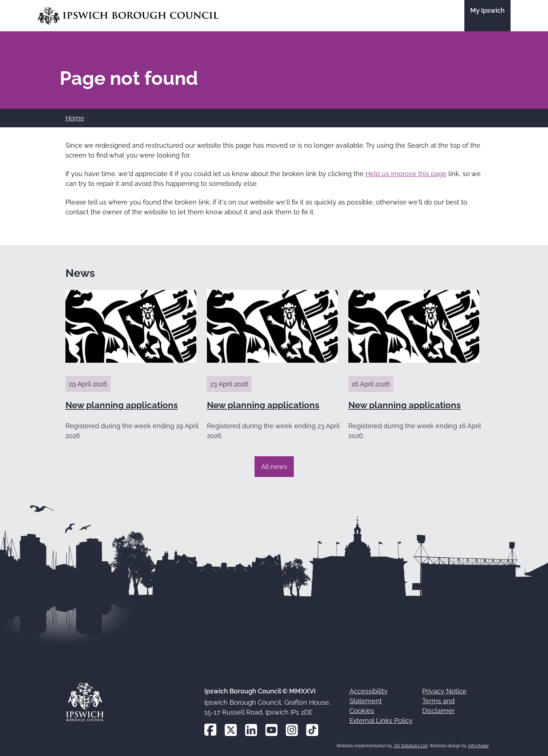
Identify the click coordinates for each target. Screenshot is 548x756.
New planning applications (122, 405)
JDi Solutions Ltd (410, 746)
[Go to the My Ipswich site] (487, 16)
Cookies (362, 711)
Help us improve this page (406, 174)
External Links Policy (381, 721)
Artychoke (478, 746)
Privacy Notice (444, 691)
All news (274, 467)
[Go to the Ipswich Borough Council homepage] (128, 16)
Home (75, 118)
